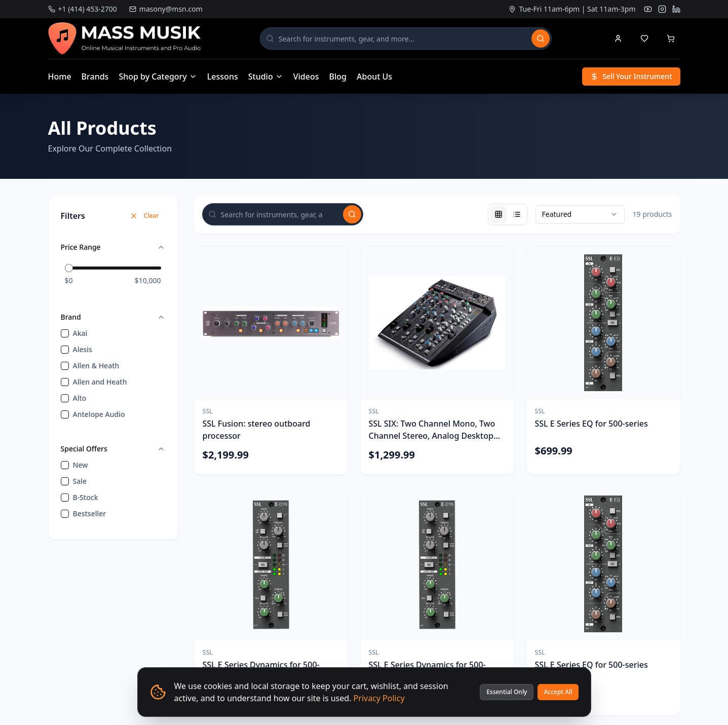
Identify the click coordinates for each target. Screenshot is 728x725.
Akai (80, 333)
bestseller (90, 513)
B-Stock (86, 497)
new (81, 465)
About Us (374, 77)
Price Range (113, 247)
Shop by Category (158, 77)
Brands (95, 77)
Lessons (223, 77)
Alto (80, 398)
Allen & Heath (96, 366)
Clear (144, 216)
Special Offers (113, 449)
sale (80, 481)
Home (60, 77)
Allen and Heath (100, 382)
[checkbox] (65, 333)
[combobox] (580, 214)
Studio (266, 77)
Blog (338, 77)
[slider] (69, 268)
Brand (113, 317)
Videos (306, 77)
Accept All (558, 692)
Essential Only (507, 692)
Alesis (83, 349)
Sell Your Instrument (631, 76)
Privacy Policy (379, 698)
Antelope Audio (99, 414)
